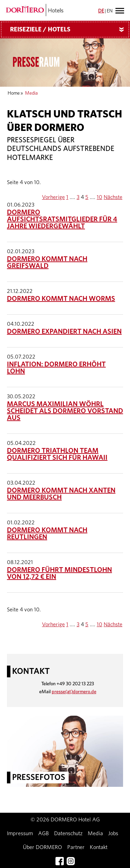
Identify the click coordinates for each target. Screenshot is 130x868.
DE (101, 11)
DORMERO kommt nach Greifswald (47, 263)
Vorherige (53, 197)
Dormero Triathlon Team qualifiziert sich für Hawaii (57, 454)
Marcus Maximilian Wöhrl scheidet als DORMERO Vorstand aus (65, 411)
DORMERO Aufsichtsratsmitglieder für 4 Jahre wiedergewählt (62, 219)
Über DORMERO (42, 847)
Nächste (113, 197)
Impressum (20, 833)
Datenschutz (68, 833)
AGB (44, 833)
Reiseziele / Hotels (70, 30)
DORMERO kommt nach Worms (61, 299)
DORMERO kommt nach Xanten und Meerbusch (61, 494)
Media (95, 833)
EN (110, 11)
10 (99, 197)
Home (14, 93)
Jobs (113, 833)
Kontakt (99, 847)
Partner (76, 847)
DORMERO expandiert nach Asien (64, 332)
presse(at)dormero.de (74, 692)
